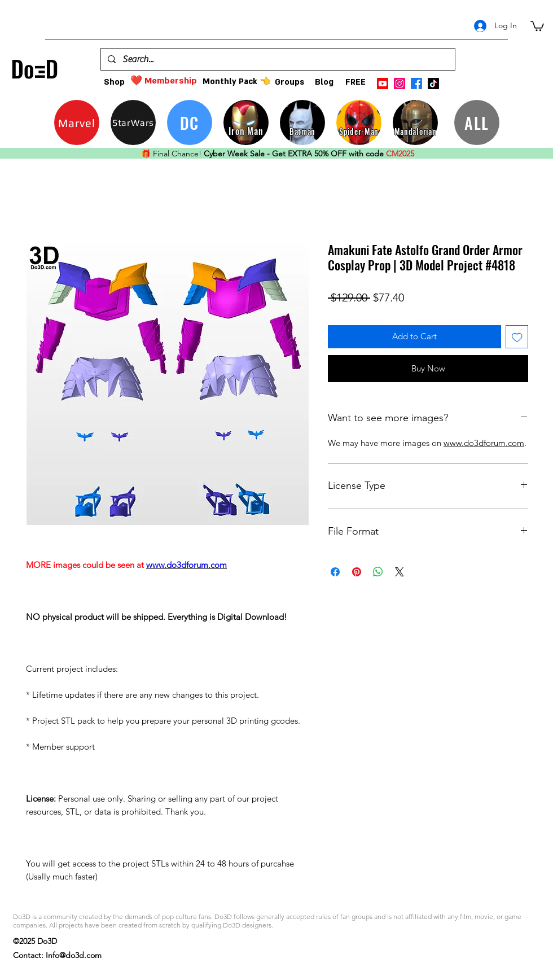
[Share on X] (400, 572)
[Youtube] (383, 84)
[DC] (190, 123)
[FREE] (355, 82)
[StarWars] (133, 123)
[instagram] (400, 84)
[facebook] (416, 84)
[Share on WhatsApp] (378, 572)
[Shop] (114, 82)
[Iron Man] (246, 123)
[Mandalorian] (415, 123)
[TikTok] (433, 84)
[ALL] (477, 123)
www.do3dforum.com (484, 443)
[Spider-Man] (359, 123)
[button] (537, 25)
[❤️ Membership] (164, 81)
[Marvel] (77, 123)
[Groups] (289, 82)
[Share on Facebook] (335, 572)
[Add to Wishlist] (517, 337)
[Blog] (324, 82)
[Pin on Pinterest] (357, 572)
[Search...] (277, 59)
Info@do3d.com (74, 955)
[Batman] (302, 123)
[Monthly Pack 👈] (236, 82)
